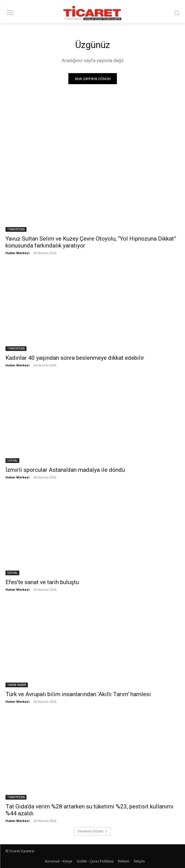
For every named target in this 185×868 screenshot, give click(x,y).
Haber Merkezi (18, 253)
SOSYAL (12, 460)
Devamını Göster (92, 831)
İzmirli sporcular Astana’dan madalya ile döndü (65, 470)
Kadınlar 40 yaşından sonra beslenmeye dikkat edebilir (75, 358)
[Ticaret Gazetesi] (92, 13)
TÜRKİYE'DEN (16, 229)
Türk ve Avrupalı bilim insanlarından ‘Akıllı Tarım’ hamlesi (78, 694)
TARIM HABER (17, 685)
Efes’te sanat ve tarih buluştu (43, 582)
